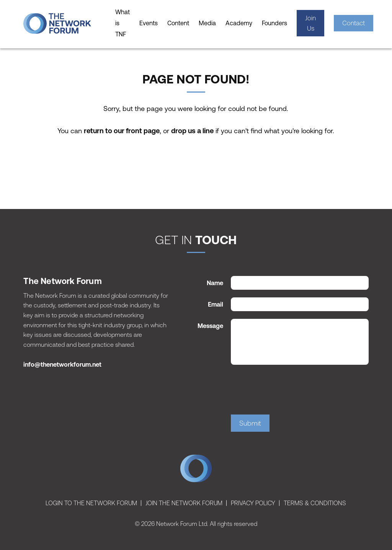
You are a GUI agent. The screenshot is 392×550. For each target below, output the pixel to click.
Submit (250, 423)
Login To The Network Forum (91, 503)
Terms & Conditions (315, 503)
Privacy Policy (253, 503)
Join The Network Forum (184, 503)
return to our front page (122, 131)
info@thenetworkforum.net (62, 364)
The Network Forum (196, 470)
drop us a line (192, 131)
